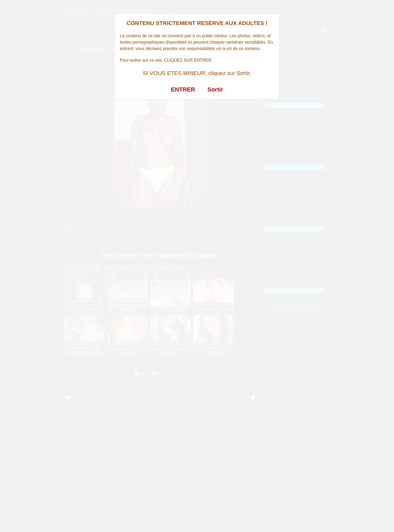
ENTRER (183, 90)
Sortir (215, 90)
